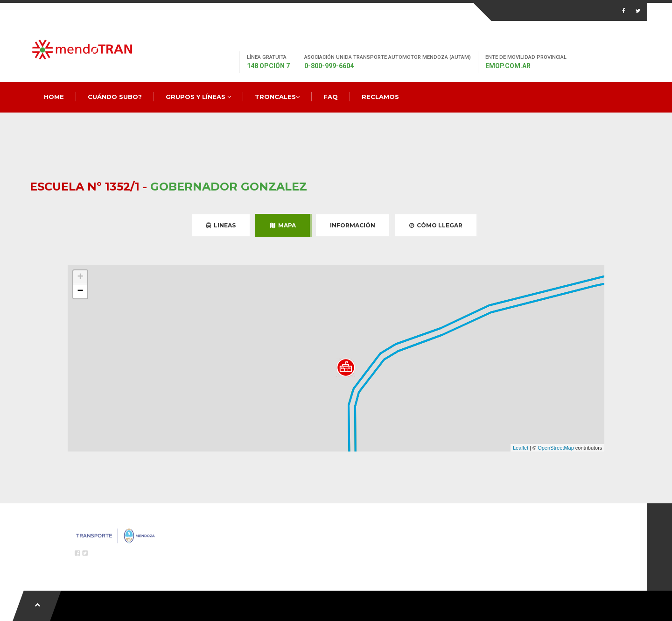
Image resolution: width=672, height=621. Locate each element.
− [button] (80, 291)
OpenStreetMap (556, 448)
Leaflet (521, 448)
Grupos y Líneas (198, 97)
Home (54, 97)
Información (353, 225)
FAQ (331, 97)
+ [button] (80, 277)
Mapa (283, 225)
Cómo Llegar (436, 225)
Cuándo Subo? (115, 97)
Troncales (277, 97)
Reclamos (380, 97)
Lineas (221, 225)
